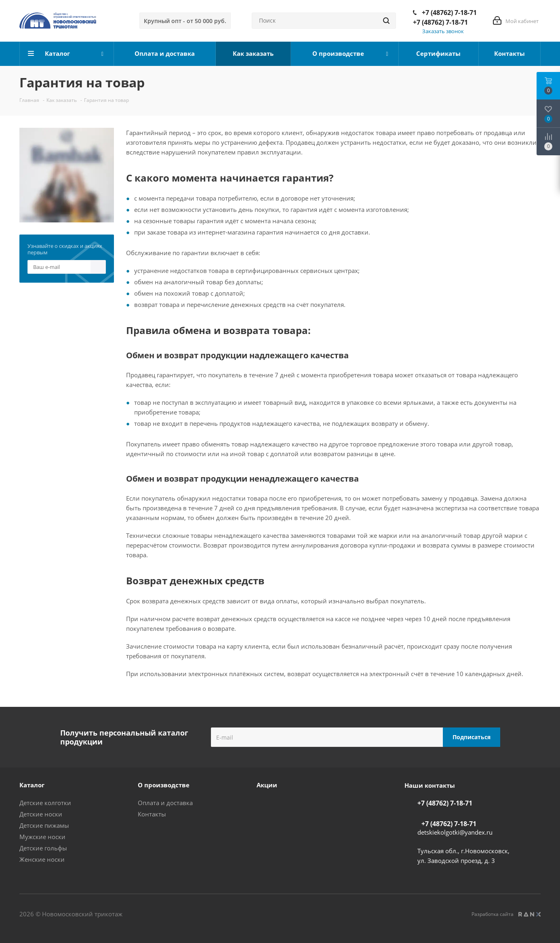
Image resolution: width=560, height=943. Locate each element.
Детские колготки (45, 803)
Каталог (32, 785)
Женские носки (42, 859)
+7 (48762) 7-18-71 (449, 13)
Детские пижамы (44, 825)
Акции (267, 785)
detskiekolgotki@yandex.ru (455, 832)
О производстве (164, 785)
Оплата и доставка (165, 803)
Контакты (152, 814)
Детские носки (41, 814)
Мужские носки (42, 837)
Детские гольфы (43, 848)
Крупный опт (185, 21)
